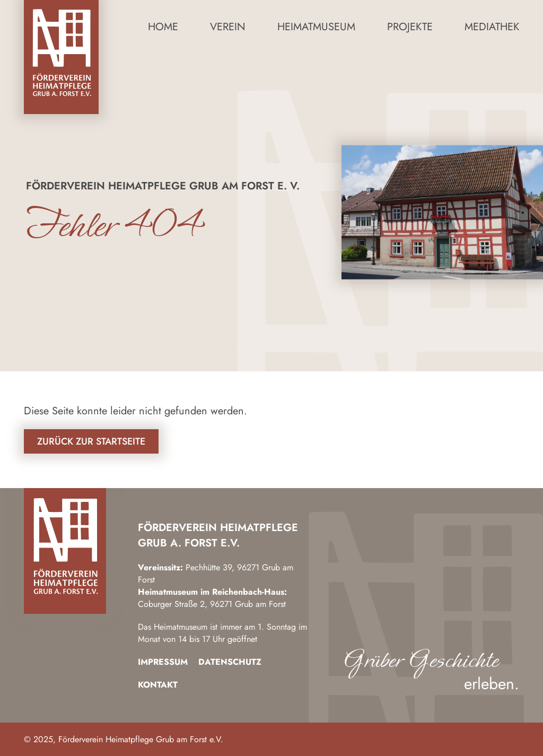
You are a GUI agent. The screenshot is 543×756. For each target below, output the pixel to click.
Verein (228, 27)
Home (163, 27)
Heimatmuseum (316, 27)
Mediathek (492, 27)
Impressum (163, 662)
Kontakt (158, 685)
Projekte (410, 27)
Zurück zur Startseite (91, 441)
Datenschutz (230, 662)
